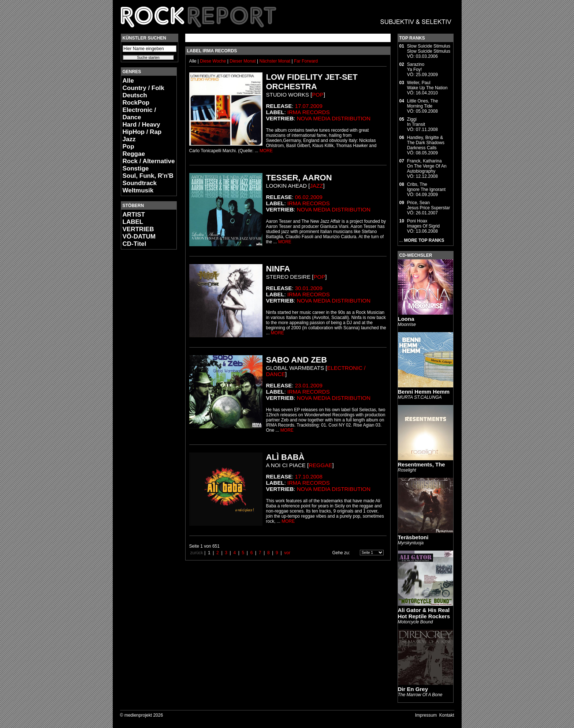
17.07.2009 (309, 106)
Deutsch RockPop (136, 99)
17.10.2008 (309, 476)
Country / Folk (143, 88)
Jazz (129, 139)
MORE (266, 151)
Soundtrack (140, 183)
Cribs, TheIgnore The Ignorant (426, 187)
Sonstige (136, 168)
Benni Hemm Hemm (424, 392)
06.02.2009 (309, 197)
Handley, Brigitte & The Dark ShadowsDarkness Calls (426, 143)
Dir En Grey (413, 689)
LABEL (133, 222)
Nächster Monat (275, 61)
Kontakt (447, 715)
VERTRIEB (138, 229)
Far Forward (306, 61)
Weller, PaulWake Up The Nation (427, 85)
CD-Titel (135, 244)
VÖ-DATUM (139, 237)
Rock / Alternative (149, 161)
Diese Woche (213, 61)
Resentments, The (422, 464)
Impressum (426, 715)
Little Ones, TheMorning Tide (423, 104)
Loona (406, 319)
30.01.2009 (309, 288)
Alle (128, 81)
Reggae (134, 154)
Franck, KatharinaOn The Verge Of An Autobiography (427, 166)
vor (287, 553)
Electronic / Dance (139, 114)
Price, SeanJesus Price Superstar (428, 205)
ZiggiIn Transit (416, 122)
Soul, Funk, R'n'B (148, 176)
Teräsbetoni (413, 537)
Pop (128, 147)
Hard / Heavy (141, 125)
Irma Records (309, 112)
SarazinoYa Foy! (416, 67)
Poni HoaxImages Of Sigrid (423, 224)
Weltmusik (138, 190)
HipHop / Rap (142, 132)
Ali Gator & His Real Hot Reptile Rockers (424, 613)
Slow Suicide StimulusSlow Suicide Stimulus (429, 49)
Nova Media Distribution (334, 118)
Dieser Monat (243, 61)
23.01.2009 (309, 385)
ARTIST (134, 215)
